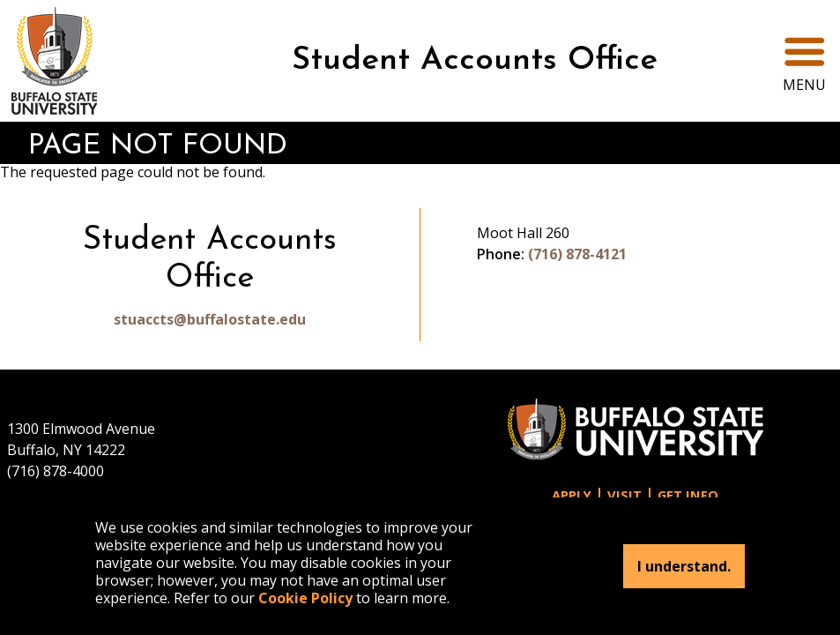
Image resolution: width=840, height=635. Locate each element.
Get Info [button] (688, 495)
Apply (572, 495)
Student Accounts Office (475, 61)
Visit (624, 495)
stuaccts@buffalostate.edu (210, 319)
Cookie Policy (305, 598)
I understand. (684, 566)
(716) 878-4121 (577, 254)
